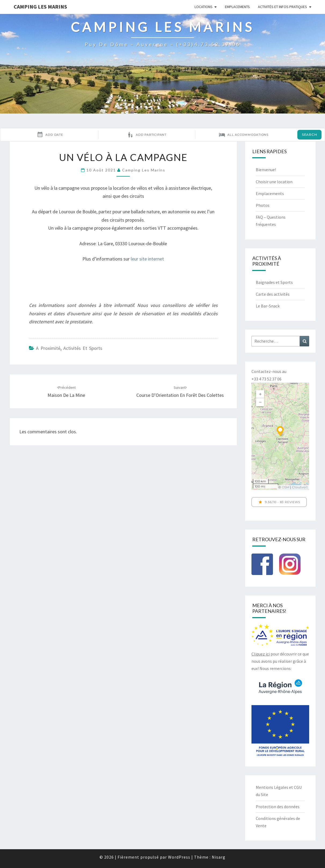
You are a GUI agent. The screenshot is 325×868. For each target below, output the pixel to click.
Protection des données (278, 807)
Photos (263, 205)
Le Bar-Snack (268, 306)
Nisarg (219, 857)
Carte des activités (273, 294)
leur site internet (147, 259)
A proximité (48, 348)
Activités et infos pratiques (282, 7)
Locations (204, 7)
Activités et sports (83, 348)
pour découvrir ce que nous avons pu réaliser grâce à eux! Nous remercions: (280, 661)
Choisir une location (274, 182)
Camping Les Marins (40, 7)
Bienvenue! (266, 170)
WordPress (179, 857)
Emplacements (237, 7)
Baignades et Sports (274, 282)
